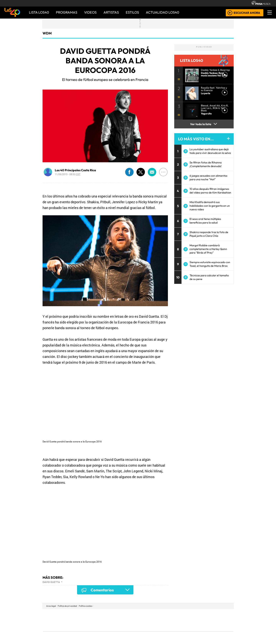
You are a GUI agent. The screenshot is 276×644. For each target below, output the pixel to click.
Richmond (92, 631)
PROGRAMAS (67, 12)
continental (161, 620)
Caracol (207, 614)
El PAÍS (94, 614)
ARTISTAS (111, 12)
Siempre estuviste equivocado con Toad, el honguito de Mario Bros (210, 264)
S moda (161, 631)
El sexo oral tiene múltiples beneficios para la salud (205, 221)
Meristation (196, 631)
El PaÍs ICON (145, 631)
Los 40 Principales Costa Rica (75, 170)
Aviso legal (51, 606)
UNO (121, 620)
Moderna (111, 631)
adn (193, 614)
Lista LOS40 (39, 12)
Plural (129, 631)
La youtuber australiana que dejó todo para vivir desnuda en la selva (210, 151)
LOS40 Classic (182, 620)
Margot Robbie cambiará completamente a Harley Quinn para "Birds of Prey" (208, 249)
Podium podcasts (92, 625)
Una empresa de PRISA (60, 617)
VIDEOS (90, 12)
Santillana (131, 614)
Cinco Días (146, 620)
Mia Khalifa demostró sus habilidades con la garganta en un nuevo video (210, 206)
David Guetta (51, 582)
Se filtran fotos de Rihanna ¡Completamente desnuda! (206, 164)
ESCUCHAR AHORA (247, 13)
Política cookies (86, 606)
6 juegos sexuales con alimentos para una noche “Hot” (208, 178)
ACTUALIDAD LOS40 (163, 12)
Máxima (171, 620)
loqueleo (177, 631)
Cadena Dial (194, 620)
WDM (47, 33)
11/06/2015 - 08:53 (68, 174)
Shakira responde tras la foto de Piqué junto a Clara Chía (209, 234)
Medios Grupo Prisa (60, 627)
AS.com (181, 614)
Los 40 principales (113, 614)
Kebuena (208, 620)
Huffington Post (99, 620)
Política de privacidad (67, 606)
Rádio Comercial (213, 631)
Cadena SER (168, 614)
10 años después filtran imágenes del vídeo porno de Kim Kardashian (210, 191)
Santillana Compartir (151, 614)
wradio (132, 620)
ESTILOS (132, 12)
